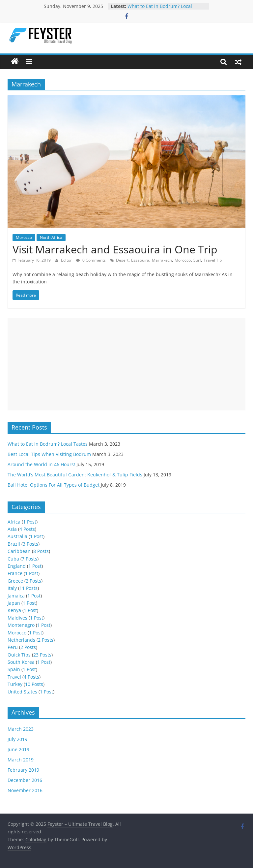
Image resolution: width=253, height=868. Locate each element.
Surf (197, 260)
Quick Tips (19, 655)
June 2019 (18, 749)
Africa (14, 522)
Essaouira (140, 260)
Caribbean (19, 551)
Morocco (24, 237)
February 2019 (23, 770)
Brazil (14, 544)
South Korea (21, 662)
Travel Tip (213, 260)
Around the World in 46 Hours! (41, 464)
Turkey (15, 684)
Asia (12, 529)
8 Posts (41, 551)
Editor (67, 260)
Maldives (17, 618)
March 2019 (21, 760)
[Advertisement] (126, 364)
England (17, 566)
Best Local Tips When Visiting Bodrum (49, 454)
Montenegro (21, 625)
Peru (13, 647)
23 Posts (42, 655)
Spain (14, 669)
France (15, 573)
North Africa (51, 237)
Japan (14, 603)
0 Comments (91, 260)
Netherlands (21, 640)
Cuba (13, 559)
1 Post (30, 522)
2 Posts (33, 581)
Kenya (14, 610)
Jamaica (16, 596)
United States (22, 692)
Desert (122, 260)
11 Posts (28, 588)
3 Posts (30, 544)
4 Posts (27, 529)
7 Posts (29, 559)
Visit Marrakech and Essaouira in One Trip (115, 249)
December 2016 (25, 780)
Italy (12, 588)
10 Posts (34, 684)
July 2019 (17, 739)
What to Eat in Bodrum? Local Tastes (48, 444)
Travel (14, 677)
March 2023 (21, 729)
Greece (15, 581)
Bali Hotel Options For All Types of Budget (54, 485)
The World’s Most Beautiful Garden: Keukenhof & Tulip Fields (75, 475)
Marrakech (162, 260)
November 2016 (25, 790)
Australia (17, 536)
